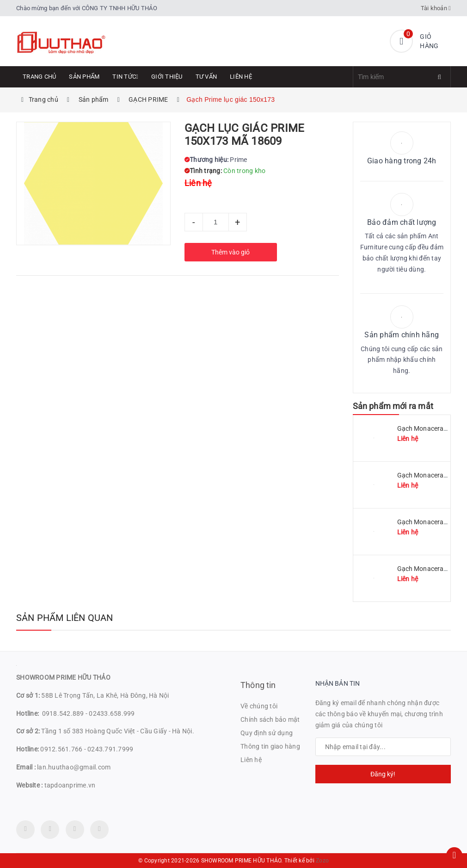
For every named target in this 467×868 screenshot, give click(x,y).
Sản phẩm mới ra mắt (393, 406)
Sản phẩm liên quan (65, 618)
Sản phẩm (84, 77)
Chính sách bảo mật (270, 719)
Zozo (322, 861)
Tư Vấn (206, 77)
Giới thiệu (167, 77)
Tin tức (125, 77)
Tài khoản (436, 8)
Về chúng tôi (259, 706)
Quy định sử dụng (267, 733)
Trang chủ (39, 77)
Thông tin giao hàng (270, 746)
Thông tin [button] (258, 685)
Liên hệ (241, 77)
